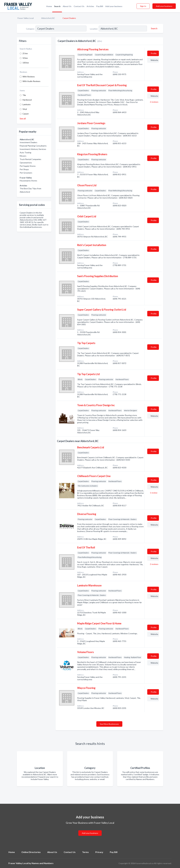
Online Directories (31, 852)
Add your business (114, 6)
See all (23, 118)
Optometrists (26, 163)
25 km (25, 53)
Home (49, 6)
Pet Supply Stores (28, 166)
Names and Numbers (43, 863)
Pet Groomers (26, 173)
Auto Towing (25, 152)
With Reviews (29, 77)
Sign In (143, 6)
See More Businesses (109, 724)
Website (154, 60)
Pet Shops (24, 169)
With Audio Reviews (31, 81)
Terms (85, 852)
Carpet (26, 114)
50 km (25, 58)
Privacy (99, 852)
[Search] (154, 28)
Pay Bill (100, 6)
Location (94, 29)
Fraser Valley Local (26, 18)
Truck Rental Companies (30, 159)
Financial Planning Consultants (33, 146)
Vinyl (25, 109)
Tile (24, 95)
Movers (23, 156)
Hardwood (27, 100)
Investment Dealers (28, 142)
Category (30, 29)
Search (57, 6)
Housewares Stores (28, 181)
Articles (90, 6)
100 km (26, 63)
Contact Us (79, 6)
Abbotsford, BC (48, 18)
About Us (67, 6)
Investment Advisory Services (33, 149)
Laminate (27, 104)
